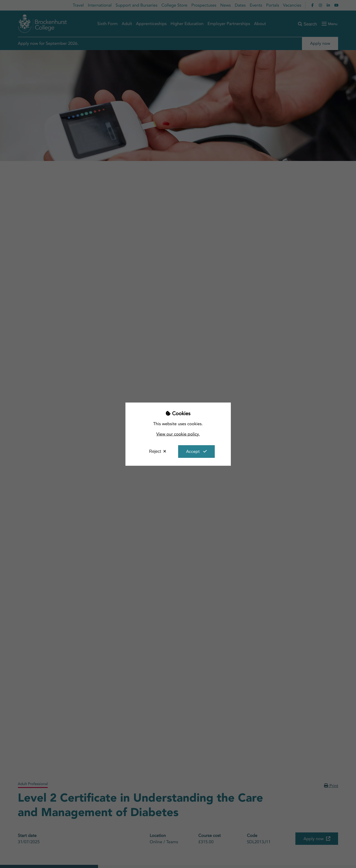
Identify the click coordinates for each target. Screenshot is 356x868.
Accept (193, 451)
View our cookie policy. (178, 434)
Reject (155, 451)
